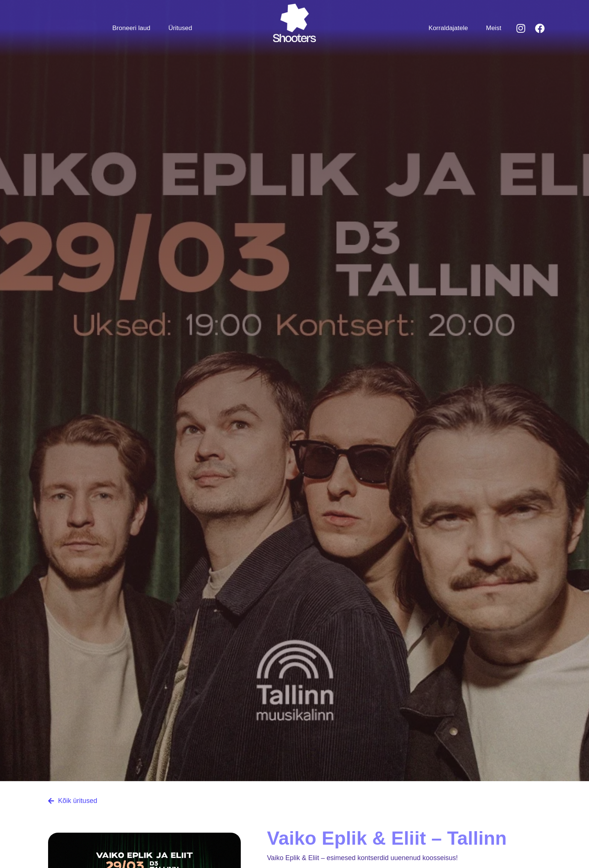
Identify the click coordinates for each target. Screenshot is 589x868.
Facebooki (71, 28)
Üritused (180, 28)
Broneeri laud (131, 28)
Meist (494, 28)
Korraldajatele (448, 28)
